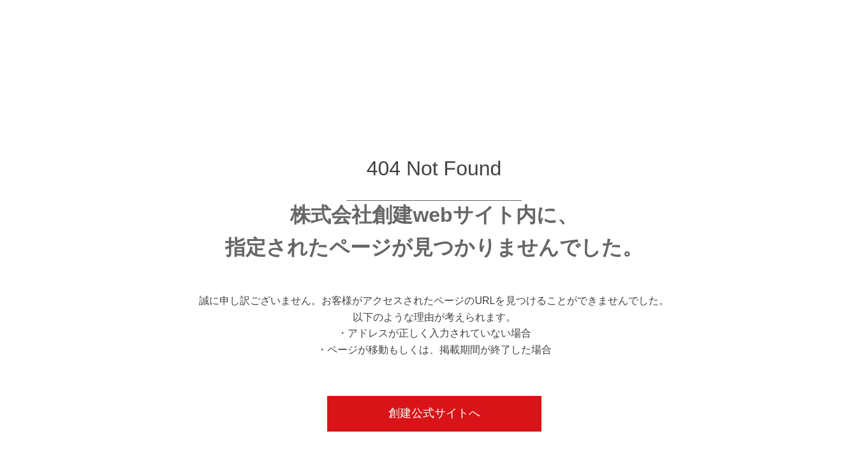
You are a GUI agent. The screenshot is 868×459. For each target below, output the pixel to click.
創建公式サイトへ (434, 413)
